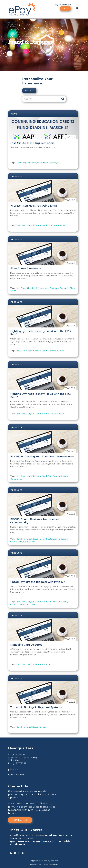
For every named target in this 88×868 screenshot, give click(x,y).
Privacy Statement (50, 865)
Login (65, 9)
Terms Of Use (35, 865)
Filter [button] (29, 91)
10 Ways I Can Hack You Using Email (34, 206)
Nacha (53, 163)
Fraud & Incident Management (35, 288)
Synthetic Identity (56, 351)
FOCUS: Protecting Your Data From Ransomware (42, 456)
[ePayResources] (22, 9)
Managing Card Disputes (26, 645)
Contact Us (20, 820)
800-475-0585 (16, 775)
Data (50, 476)
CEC (59, 163)
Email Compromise (56, 225)
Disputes (26, 664)
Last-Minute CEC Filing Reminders (32, 143)
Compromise (29, 542)
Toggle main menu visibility (77, 12)
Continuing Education (26, 163)
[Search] (41, 99)
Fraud (44, 225)
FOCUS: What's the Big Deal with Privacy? (38, 582)
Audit (44, 727)
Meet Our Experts (26, 830)
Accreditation (43, 163)
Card (19, 664)
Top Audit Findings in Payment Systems (36, 707)
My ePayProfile (63, 5)
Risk (18, 225)
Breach (56, 476)
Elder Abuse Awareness (26, 268)
